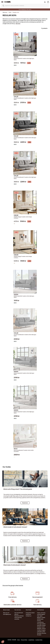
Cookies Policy (39, 640)
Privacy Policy (24, 640)
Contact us (29, 616)
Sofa (10, 12)
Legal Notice (31, 640)
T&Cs (18, 640)
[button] (48, 2)
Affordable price (7, 614)
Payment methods (19, 616)
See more (18, 24)
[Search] (24, 6)
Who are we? (6, 613)
